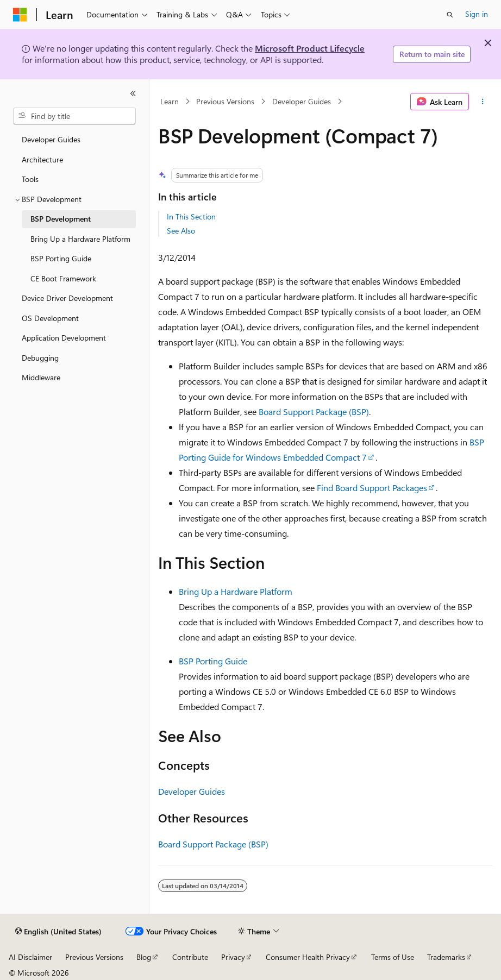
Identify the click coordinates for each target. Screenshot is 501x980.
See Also (181, 231)
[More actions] (483, 102)
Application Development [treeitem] (64, 338)
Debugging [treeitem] (40, 358)
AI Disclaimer (30, 957)
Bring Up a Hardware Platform (236, 591)
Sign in (477, 14)
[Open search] (450, 15)
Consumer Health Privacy (308, 957)
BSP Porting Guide (213, 661)
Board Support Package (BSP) (314, 412)
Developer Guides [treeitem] (51, 139)
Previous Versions (225, 101)
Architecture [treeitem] (42, 159)
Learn (170, 101)
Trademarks (446, 957)
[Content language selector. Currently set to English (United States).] (58, 932)
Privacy (233, 957)
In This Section (191, 216)
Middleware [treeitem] (41, 377)
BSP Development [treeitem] (61, 219)
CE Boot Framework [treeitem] (63, 278)
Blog (144, 957)
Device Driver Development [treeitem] (67, 298)
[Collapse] (133, 93)
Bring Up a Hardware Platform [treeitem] (80, 239)
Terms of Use (393, 957)
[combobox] (74, 116)
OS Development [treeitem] (50, 318)
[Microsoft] (20, 15)
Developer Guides (302, 101)
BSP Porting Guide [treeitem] (61, 258)
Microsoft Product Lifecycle (310, 48)
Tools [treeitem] (30, 179)
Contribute (190, 957)
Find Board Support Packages (372, 488)
